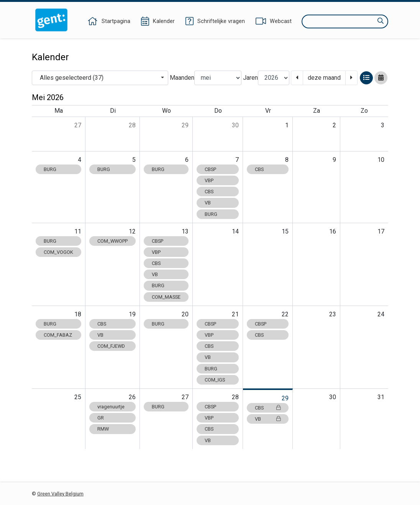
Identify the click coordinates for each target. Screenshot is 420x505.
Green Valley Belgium (60, 494)
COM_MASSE (166, 297)
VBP (209, 180)
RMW (103, 429)
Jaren (250, 78)
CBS (209, 192)
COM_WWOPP (112, 241)
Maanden (182, 78)
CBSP (210, 169)
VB (208, 203)
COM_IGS (215, 380)
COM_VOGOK (58, 252)
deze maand (324, 78)
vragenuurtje (111, 407)
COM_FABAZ (58, 335)
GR (101, 418)
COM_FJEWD (111, 346)
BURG (50, 169)
